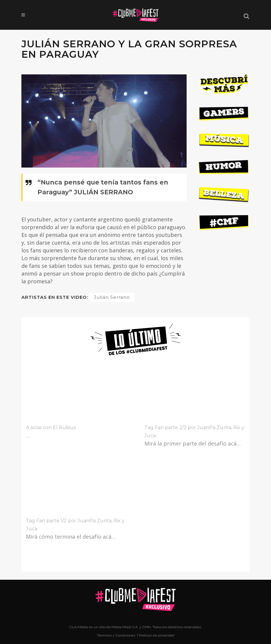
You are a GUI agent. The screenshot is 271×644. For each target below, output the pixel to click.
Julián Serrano (112, 297)
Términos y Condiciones (116, 635)
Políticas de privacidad (156, 635)
